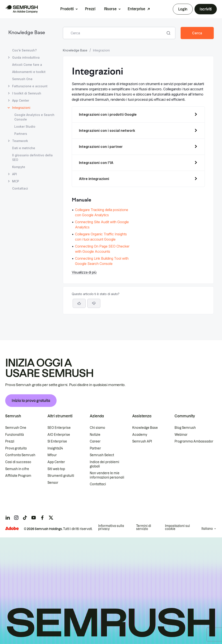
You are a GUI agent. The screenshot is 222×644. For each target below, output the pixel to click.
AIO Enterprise (59, 435)
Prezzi (90, 9)
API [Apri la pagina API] (15, 174)
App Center (56, 462)
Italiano (207, 529)
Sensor (53, 483)
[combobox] (114, 33)
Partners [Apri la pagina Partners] (21, 134)
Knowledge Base (27, 33)
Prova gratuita (16, 448)
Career (95, 441)
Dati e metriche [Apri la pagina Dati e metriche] (24, 148)
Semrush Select (102, 455)
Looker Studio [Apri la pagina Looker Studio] (25, 126)
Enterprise (136, 9)
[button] (94, 303)
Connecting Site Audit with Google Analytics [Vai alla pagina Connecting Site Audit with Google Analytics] (102, 225)
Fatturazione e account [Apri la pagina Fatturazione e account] (30, 86)
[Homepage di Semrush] (21, 9)
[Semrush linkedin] (8, 518)
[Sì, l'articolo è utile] (79, 303)
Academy (140, 435)
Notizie (95, 435)
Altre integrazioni (94, 179)
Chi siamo (97, 428)
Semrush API (142, 441)
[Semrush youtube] (34, 518)
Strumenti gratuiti (61, 476)
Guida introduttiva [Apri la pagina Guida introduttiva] (26, 57)
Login (183, 9)
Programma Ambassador (194, 441)
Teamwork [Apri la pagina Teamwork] (20, 141)
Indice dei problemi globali (104, 464)
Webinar (181, 435)
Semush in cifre (17, 469)
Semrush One (16, 428)
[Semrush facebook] (42, 518)
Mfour (52, 455)
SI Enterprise (57, 441)
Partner (95, 448)
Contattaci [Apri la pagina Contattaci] (20, 188)
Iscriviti (206, 9)
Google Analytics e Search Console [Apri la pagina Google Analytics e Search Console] (34, 117)
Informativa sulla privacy (111, 527)
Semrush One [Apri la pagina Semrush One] (22, 79)
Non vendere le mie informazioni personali (107, 475)
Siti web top (56, 469)
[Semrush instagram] (16, 518)
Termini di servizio (144, 527)
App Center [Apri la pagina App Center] (21, 100)
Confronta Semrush (20, 455)
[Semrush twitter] (51, 518)
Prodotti (67, 9)
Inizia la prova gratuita (31, 401)
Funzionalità (15, 435)
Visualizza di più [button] (84, 272)
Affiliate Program (18, 476)
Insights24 (55, 448)
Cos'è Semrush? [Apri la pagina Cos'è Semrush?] (24, 50)
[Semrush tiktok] (25, 518)
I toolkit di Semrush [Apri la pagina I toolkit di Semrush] (27, 93)
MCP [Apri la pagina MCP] (16, 181)
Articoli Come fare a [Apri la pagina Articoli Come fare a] (27, 65)
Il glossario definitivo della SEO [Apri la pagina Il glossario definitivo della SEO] (32, 157)
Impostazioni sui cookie (177, 527)
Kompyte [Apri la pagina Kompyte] (19, 167)
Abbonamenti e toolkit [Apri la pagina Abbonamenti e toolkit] (29, 72)
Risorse (110, 9)
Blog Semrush (185, 428)
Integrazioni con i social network (107, 130)
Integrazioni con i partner (101, 147)
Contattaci (98, 484)
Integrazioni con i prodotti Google (108, 114)
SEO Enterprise (59, 428)
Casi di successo (18, 462)
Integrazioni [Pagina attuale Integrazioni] (21, 108)
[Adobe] (12, 528)
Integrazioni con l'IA (96, 163)
